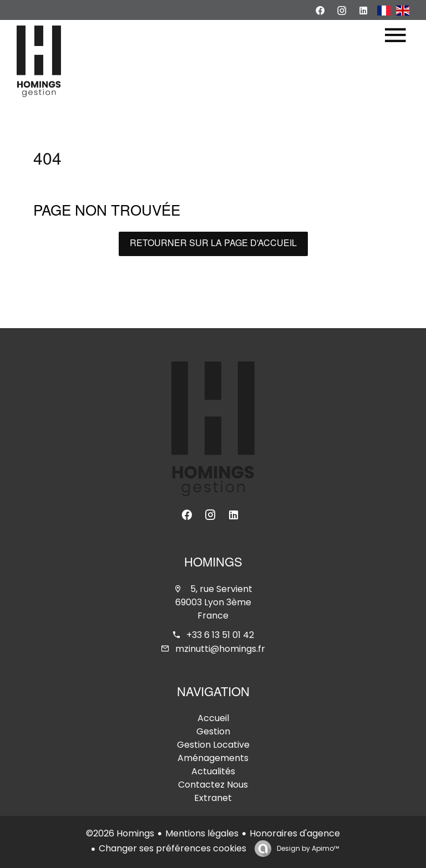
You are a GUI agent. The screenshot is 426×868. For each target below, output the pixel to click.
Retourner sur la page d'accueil (213, 244)
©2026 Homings (120, 833)
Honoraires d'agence (295, 833)
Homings (213, 564)
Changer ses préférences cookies (173, 848)
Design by (307, 848)
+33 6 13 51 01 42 (220, 635)
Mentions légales (202, 833)
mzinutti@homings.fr (220, 649)
